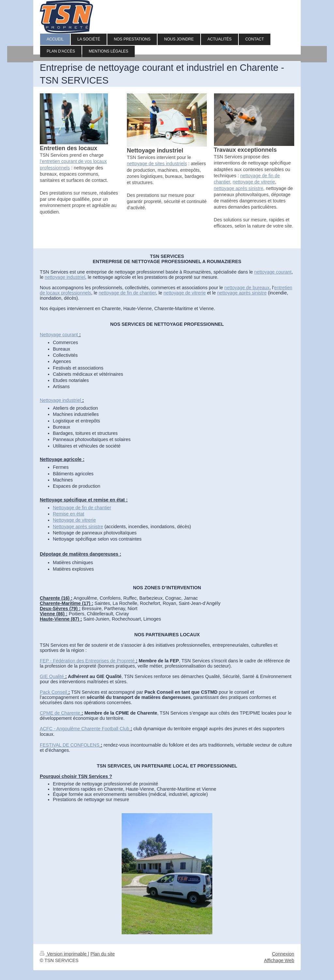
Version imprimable (64, 954)
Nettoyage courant (59, 335)
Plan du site (103, 954)
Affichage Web (279, 960)
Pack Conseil (53, 692)
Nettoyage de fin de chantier (82, 508)
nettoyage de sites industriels (157, 164)
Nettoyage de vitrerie (74, 520)
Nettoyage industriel (60, 400)
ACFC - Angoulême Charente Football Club (84, 729)
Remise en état (68, 514)
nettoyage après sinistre (238, 188)
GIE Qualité (52, 676)
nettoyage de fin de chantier (127, 293)
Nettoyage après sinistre (78, 527)
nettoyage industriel (65, 277)
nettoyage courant (273, 272)
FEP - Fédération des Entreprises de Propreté (87, 661)
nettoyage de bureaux (247, 288)
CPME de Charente (60, 713)
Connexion (283, 954)
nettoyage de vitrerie (254, 182)
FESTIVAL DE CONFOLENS (70, 745)
